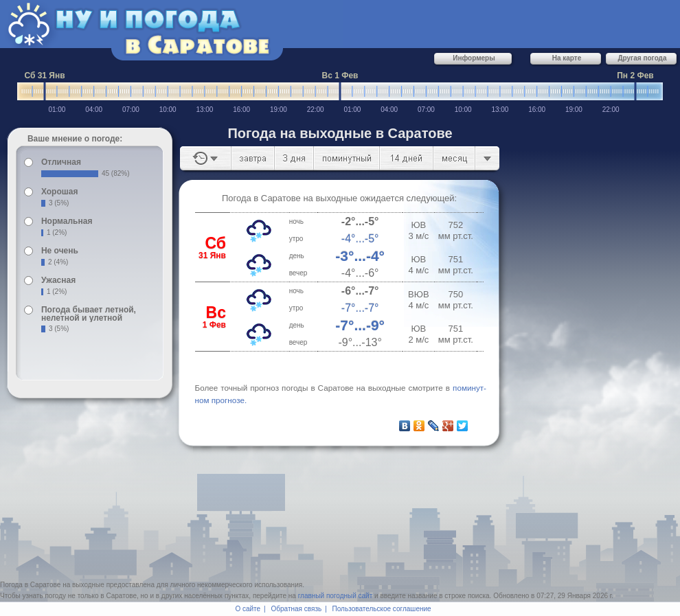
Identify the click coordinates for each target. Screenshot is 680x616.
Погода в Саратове (30, 585)
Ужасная (58, 280)
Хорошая (60, 192)
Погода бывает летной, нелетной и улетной (89, 314)
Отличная (61, 162)
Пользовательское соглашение (382, 609)
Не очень (60, 251)
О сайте (248, 609)
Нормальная (67, 221)
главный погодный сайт (336, 596)
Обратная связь (297, 609)
